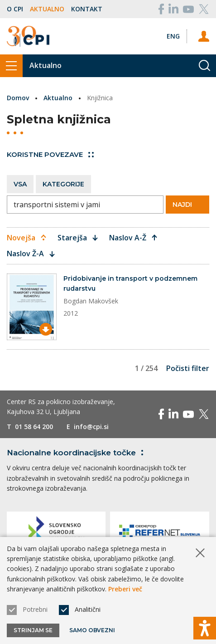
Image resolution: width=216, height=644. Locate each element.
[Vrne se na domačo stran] (28, 36)
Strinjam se (33, 630)
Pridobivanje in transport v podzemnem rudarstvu (130, 283)
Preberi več (125, 589)
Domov (18, 98)
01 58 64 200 (34, 427)
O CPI (15, 9)
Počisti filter (188, 368)
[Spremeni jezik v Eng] (173, 36)
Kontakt (87, 9)
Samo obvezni (92, 630)
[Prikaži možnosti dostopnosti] (205, 628)
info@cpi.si (91, 427)
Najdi (187, 205)
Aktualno (47, 9)
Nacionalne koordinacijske (77, 453)
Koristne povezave (50, 154)
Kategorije (63, 184)
